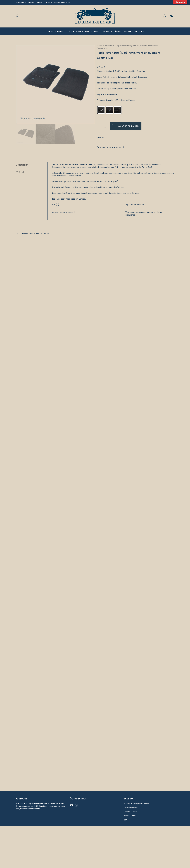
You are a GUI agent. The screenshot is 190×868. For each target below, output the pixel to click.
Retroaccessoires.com (61, 166)
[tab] (32, 164)
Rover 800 (109, 46)
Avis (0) (20, 171)
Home (99, 46)
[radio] (101, 110)
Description (22, 164)
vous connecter (142, 211)
